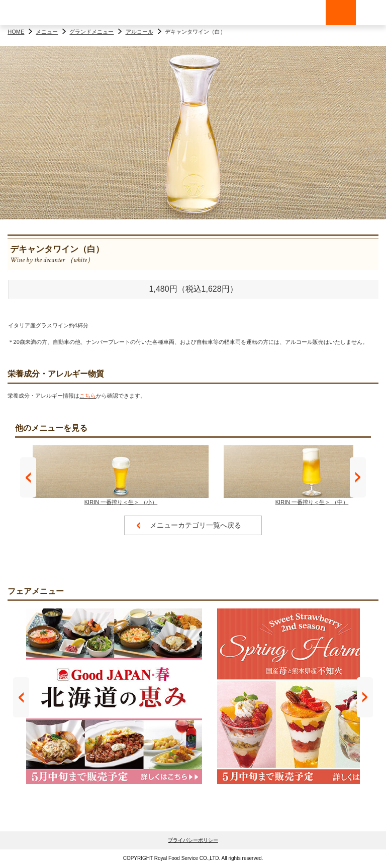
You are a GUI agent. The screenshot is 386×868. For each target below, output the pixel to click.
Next (358, 477)
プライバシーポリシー (193, 840)
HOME (16, 32)
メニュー (47, 32)
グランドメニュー (91, 32)
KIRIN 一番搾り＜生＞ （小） (121, 475)
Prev (28, 477)
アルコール (139, 32)
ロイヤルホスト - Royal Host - (30, 13)
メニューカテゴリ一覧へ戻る (196, 525)
